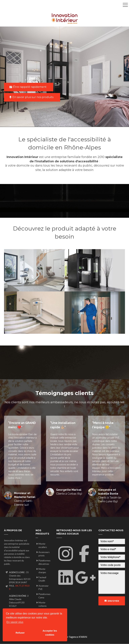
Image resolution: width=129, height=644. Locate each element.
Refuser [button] (20, 633)
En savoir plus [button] (15, 622)
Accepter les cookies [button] (50, 633)
